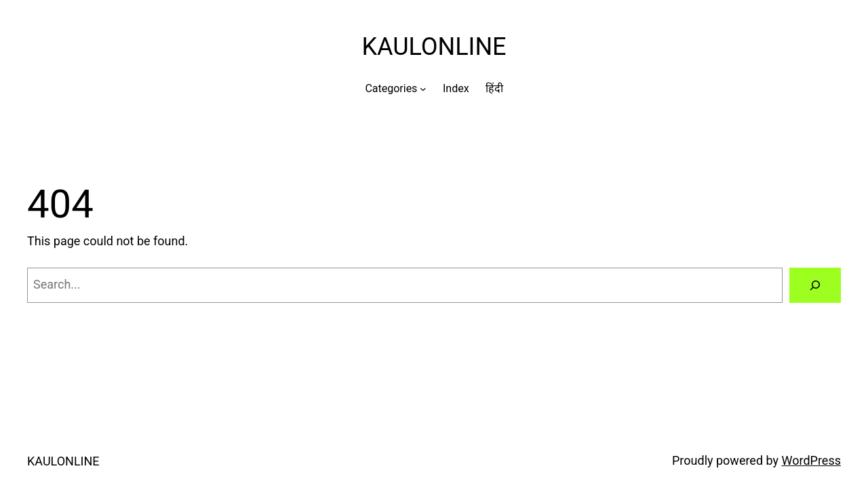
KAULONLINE (434, 47)
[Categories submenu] (423, 89)
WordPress (811, 460)
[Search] (815, 285)
